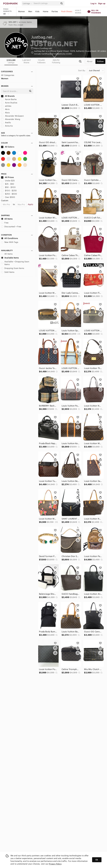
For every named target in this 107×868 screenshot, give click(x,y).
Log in (94, 3)
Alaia (5, 113)
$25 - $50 (8, 184)
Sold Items (8, 272)
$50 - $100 (8, 187)
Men (30, 11)
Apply (31, 204)
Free (5, 223)
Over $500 (8, 197)
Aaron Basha (9, 99)
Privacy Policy (55, 864)
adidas (6, 106)
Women (22, 11)
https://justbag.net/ (43, 48)
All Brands (8, 96)
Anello (6, 123)
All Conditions (10, 238)
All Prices (7, 177)
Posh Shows (67, 11)
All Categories (8, 75)
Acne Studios (9, 103)
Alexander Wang (11, 119)
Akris (5, 109)
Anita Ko (7, 126)
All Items (7, 219)
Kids (38, 11)
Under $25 (8, 181)
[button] (28, 3)
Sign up (102, 3)
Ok (97, 860)
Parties (55, 11)
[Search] (46, 3)
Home (46, 11)
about (90, 61)
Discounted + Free (11, 227)
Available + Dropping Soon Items (15, 263)
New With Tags (10, 242)
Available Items (10, 258)
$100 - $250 (9, 191)
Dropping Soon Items (13, 268)
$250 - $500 (9, 194)
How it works (78, 12)
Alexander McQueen (12, 116)
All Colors (8, 147)
